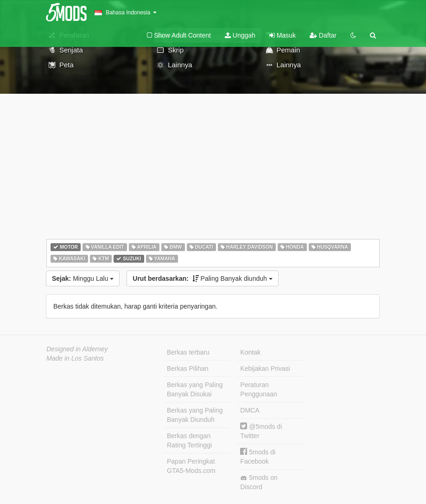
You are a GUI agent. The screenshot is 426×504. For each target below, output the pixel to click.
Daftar (323, 35)
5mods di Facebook (258, 456)
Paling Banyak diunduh (202, 278)
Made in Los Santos (75, 358)
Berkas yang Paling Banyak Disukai (195, 389)
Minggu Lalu (83, 278)
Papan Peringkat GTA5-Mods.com (191, 466)
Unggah (240, 35)
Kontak (250, 352)
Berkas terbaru (188, 352)
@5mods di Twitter (261, 431)
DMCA (250, 410)
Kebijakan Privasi (265, 368)
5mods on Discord (259, 482)
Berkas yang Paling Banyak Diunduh (195, 415)
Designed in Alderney (77, 349)
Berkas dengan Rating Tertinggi (189, 440)
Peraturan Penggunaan (258, 389)
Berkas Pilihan (188, 368)
